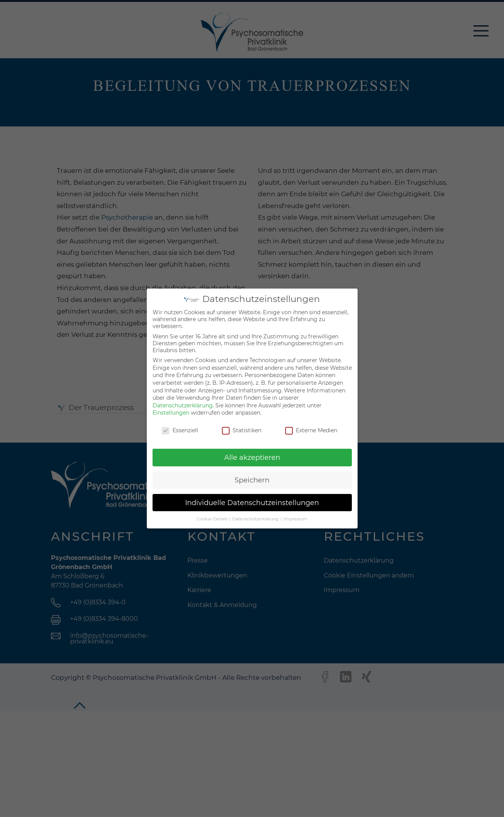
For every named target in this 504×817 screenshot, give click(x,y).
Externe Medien (311, 430)
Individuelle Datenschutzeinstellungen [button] (252, 503)
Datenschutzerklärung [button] (256, 519)
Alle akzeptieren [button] (252, 457)
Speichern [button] (252, 480)
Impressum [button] (296, 519)
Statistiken (242, 430)
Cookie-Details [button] (213, 519)
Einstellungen (171, 413)
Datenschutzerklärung (183, 405)
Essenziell (180, 430)
